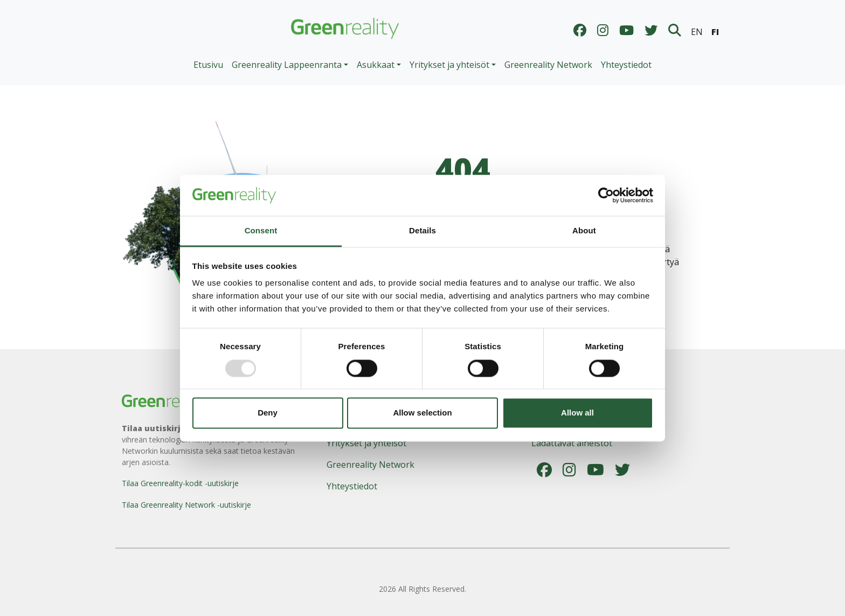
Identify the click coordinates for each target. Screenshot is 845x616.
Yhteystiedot (626, 65)
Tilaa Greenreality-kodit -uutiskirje (180, 483)
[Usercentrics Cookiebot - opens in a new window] (606, 195)
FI (715, 32)
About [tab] (584, 231)
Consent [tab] (261, 231)
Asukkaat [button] (376, 65)
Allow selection (422, 413)
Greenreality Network (548, 65)
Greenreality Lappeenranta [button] (287, 65)
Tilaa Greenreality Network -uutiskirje (186, 505)
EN (697, 32)
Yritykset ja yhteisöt (366, 443)
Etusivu (208, 65)
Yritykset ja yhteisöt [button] (449, 65)
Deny (268, 413)
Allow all (577, 413)
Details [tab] (422, 231)
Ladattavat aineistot (572, 443)
